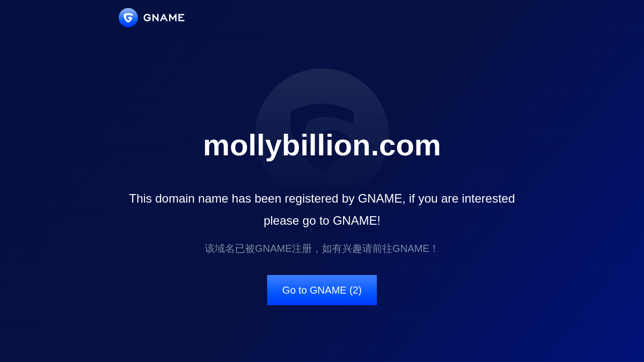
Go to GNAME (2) (322, 290)
